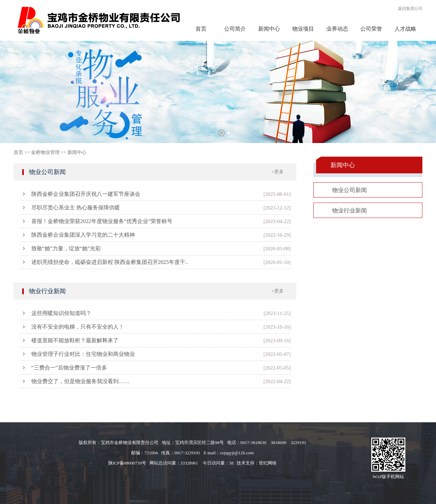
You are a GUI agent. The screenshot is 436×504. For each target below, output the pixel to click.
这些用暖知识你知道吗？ (61, 313)
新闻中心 (269, 29)
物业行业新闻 (47, 291)
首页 (201, 29)
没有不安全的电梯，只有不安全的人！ (78, 327)
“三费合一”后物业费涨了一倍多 (69, 368)
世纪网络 (268, 463)
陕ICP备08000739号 (127, 463)
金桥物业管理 (45, 152)
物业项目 (303, 29)
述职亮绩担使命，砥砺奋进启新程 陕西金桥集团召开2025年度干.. (110, 262)
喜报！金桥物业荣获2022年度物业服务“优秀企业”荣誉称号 (102, 221)
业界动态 (337, 29)
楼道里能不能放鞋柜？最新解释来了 (75, 340)
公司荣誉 (371, 29)
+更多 (278, 172)
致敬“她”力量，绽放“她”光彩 (66, 248)
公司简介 (235, 29)
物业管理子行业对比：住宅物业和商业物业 (83, 354)
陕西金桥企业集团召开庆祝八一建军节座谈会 (86, 194)
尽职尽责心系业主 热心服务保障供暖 (76, 208)
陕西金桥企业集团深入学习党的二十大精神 (83, 235)
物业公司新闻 (47, 172)
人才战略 (405, 29)
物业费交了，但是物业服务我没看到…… (80, 381)
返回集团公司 (410, 9)
